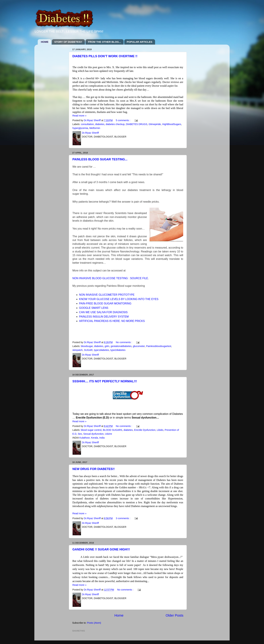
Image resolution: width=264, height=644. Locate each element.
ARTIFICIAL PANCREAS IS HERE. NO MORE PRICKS (112, 321)
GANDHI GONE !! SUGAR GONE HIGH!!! (101, 549)
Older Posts (175, 615)
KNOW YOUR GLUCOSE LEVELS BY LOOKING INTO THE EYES (119, 299)
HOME (45, 42)
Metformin (95, 128)
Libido (160, 430)
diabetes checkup (115, 124)
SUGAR (88, 350)
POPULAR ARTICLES (140, 42)
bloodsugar (87, 346)
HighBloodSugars (172, 124)
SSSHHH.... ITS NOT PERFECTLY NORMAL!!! (105, 381)
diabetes (100, 124)
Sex (80, 434)
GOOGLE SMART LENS (94, 308)
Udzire (109, 434)
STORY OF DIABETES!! (68, 42)
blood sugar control (91, 430)
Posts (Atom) (94, 623)
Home (119, 615)
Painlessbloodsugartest (159, 346)
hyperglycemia (80, 128)
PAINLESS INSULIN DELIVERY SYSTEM (104, 317)
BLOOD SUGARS (113, 430)
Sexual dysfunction (94, 434)
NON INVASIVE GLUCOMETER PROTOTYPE (107, 295)
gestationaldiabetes (121, 346)
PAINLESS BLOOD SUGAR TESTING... (100, 159)
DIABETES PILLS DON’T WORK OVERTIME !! (105, 56)
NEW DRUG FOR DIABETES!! (94, 469)
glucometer (139, 346)
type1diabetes (102, 350)
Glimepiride (155, 124)
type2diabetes (118, 350)
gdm (107, 346)
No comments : (124, 342)
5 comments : (123, 120)
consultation (87, 124)
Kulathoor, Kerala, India (92, 438)
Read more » (79, 116)
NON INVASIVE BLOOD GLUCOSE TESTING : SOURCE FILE (110, 278)
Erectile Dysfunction (145, 430)
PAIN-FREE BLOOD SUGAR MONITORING (106, 303)
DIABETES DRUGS (137, 124)
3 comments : (123, 518)
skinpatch (78, 350)
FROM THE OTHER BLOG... (104, 42)
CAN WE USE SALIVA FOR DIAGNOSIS (104, 312)
